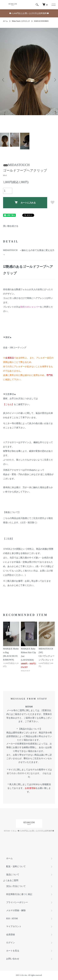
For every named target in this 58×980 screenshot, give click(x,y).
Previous (3, 80)
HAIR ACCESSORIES (41, 21)
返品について (13, 875)
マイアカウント (14, 926)
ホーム (5, 21)
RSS (8, 919)
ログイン (11, 943)
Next (55, 80)
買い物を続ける (11, 226)
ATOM (15, 919)
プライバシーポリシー (17, 902)
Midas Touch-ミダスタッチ (21, 21)
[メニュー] (53, 5)
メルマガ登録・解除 (16, 910)
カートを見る (13, 951)
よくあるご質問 (11, 880)
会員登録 (11, 935)
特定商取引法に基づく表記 (19, 894)
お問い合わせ (13, 959)
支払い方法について (16, 886)
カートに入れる (25, 202)
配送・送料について (16, 866)
